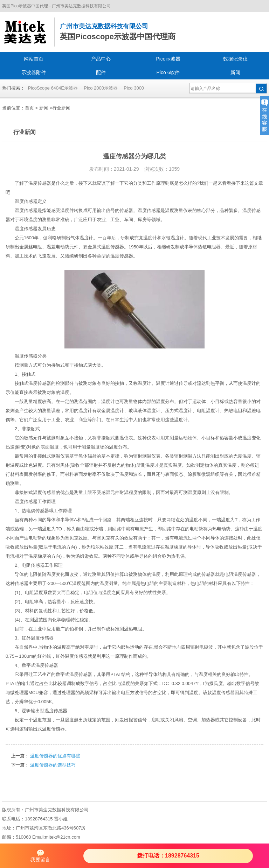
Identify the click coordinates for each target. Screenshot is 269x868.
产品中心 (101, 59)
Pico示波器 (168, 59)
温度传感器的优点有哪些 (55, 756)
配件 (101, 72)
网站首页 (34, 59)
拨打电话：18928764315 (168, 856)
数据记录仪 (235, 59)
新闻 (235, 72)
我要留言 (40, 856)
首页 (29, 108)
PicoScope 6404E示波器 (53, 88)
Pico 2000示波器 (101, 88)
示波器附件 (34, 72)
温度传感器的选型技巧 (53, 765)
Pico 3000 (134, 88)
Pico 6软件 (168, 72)
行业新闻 (61, 108)
